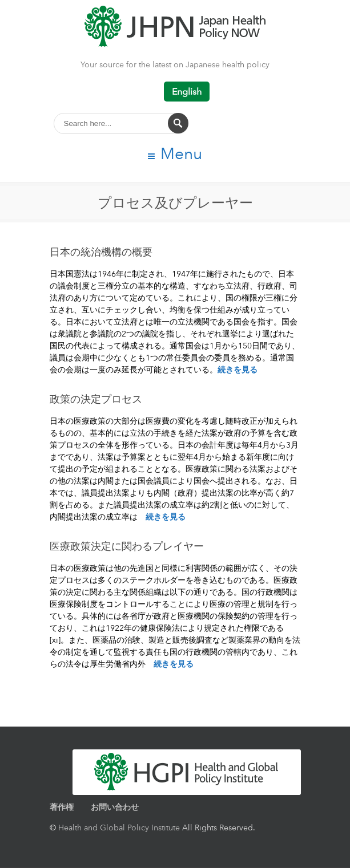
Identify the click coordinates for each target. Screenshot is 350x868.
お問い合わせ (115, 807)
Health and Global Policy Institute (119, 827)
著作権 (62, 807)
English (187, 92)
